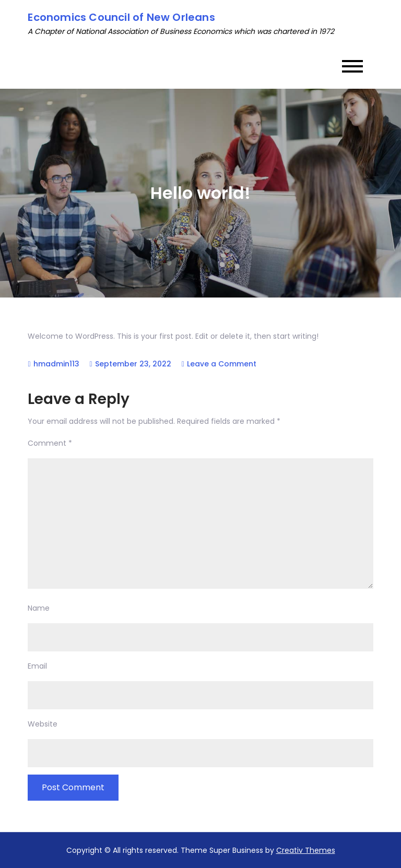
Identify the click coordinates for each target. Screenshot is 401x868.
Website (43, 724)
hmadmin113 (56, 364)
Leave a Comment (222, 364)
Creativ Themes (306, 850)
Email (37, 666)
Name (39, 608)
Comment (50, 443)
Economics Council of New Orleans (121, 17)
